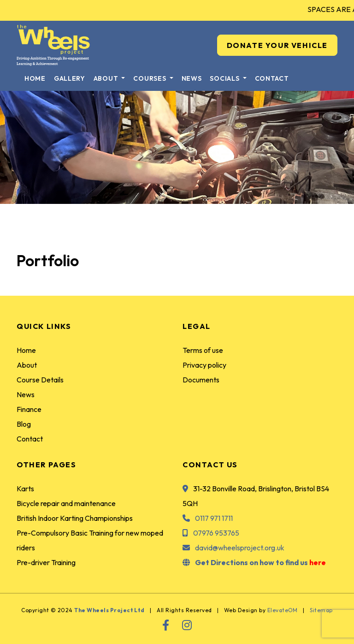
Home (35, 78)
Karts (25, 489)
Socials (225, 78)
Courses (150, 78)
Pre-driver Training (46, 562)
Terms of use (203, 350)
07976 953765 (216, 533)
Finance (29, 409)
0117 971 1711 (214, 518)
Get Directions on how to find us (260, 562)
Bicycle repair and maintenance (66, 503)
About (107, 78)
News (192, 78)
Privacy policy (204, 365)
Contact (272, 78)
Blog (24, 424)
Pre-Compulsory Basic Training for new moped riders (90, 540)
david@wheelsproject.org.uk (240, 548)
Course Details (40, 380)
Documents (201, 380)
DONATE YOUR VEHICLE (277, 45)
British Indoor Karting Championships (75, 518)
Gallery (70, 78)
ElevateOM (283, 610)
